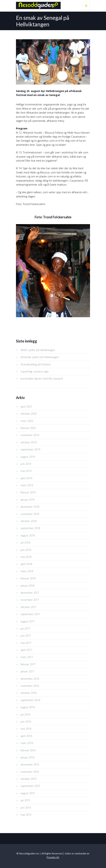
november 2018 (30, 514)
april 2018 (26, 564)
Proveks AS (53, 857)
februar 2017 (28, 664)
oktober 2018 (28, 521)
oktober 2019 (28, 442)
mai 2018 (26, 557)
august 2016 (28, 707)
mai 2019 (26, 471)
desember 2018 (30, 507)
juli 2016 (25, 714)
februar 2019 (28, 492)
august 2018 (28, 535)
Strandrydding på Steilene (36, 364)
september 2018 (30, 528)
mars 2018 (27, 571)
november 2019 (30, 435)
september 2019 (30, 449)
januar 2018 (27, 586)
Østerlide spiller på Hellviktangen (40, 357)
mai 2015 (26, 815)
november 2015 (30, 772)
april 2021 (26, 407)
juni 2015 (26, 808)
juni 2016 (26, 722)
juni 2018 (26, 550)
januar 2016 (27, 757)
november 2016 (30, 686)
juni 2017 (26, 636)
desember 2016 (30, 679)
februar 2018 (28, 578)
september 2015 (30, 786)
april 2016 (26, 736)
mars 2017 (27, 657)
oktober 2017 (28, 607)
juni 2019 (26, 464)
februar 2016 (28, 750)
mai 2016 (26, 729)
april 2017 (26, 650)
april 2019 (26, 478)
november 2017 (30, 600)
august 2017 (28, 621)
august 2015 (28, 793)
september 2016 (30, 700)
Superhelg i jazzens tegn (35, 371)
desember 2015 (30, 764)
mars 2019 (27, 485)
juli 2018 (25, 543)
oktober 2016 (28, 693)
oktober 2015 (28, 779)
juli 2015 (25, 800)
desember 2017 (30, 593)
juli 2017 (25, 629)
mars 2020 (27, 421)
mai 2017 (26, 643)
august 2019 (28, 457)
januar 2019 (27, 500)
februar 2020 (28, 428)
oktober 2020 (28, 414)
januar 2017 (27, 671)
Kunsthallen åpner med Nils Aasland (42, 379)
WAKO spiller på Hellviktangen (38, 350)
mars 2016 (27, 743)
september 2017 (30, 614)
